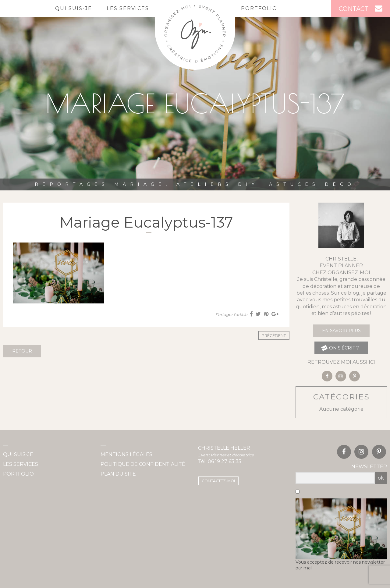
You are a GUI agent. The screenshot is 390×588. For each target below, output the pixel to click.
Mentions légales (126, 454)
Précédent (274, 336)
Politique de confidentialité (143, 464)
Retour (22, 351)
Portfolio (259, 8)
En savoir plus (341, 331)
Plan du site (118, 474)
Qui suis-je (74, 8)
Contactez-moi (218, 481)
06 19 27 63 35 (225, 461)
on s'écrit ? (340, 348)
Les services (128, 8)
